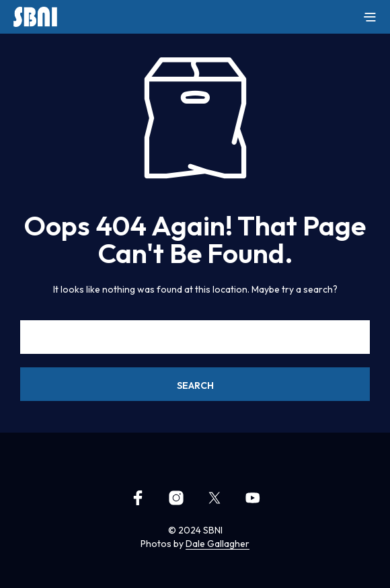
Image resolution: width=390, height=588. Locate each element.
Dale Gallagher (218, 544)
